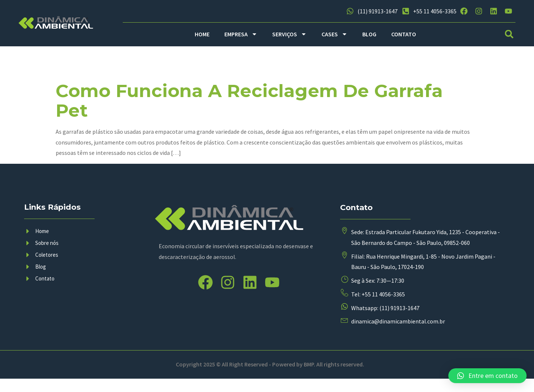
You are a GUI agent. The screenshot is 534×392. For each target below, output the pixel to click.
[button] (509, 34)
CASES (334, 34)
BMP (309, 378)
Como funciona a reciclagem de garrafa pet (249, 101)
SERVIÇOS (289, 34)
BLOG (369, 34)
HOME (202, 34)
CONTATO (404, 34)
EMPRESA (241, 34)
